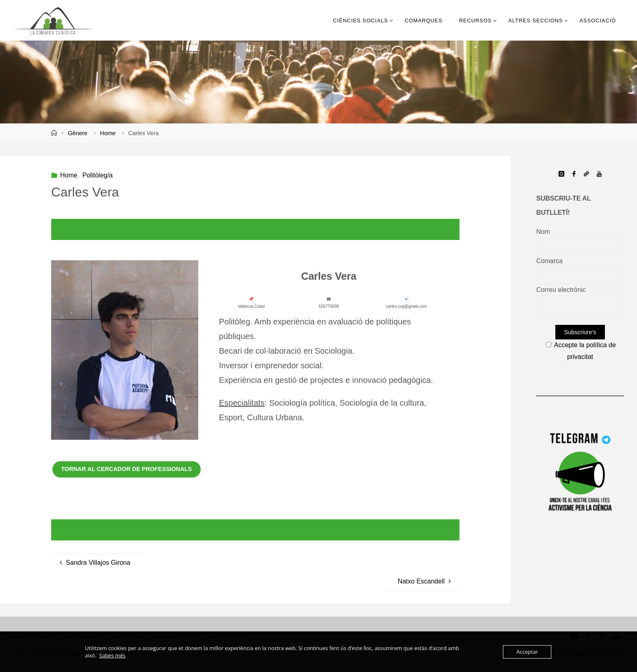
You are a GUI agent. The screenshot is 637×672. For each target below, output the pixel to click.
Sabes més (112, 655)
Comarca (549, 261)
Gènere (78, 133)
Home (108, 133)
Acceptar (527, 652)
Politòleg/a (98, 175)
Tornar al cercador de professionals (126, 469)
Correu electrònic (561, 290)
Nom (543, 232)
